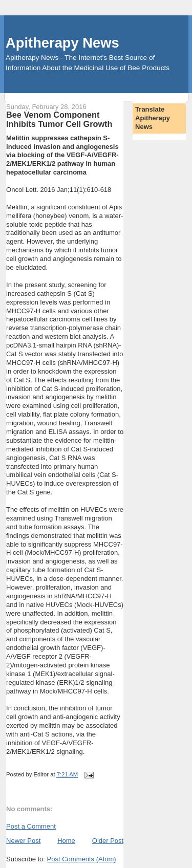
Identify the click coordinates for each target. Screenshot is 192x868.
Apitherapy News (62, 43)
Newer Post (23, 841)
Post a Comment (31, 826)
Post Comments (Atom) (82, 859)
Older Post (108, 841)
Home (66, 841)
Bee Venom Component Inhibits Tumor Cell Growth (59, 119)
